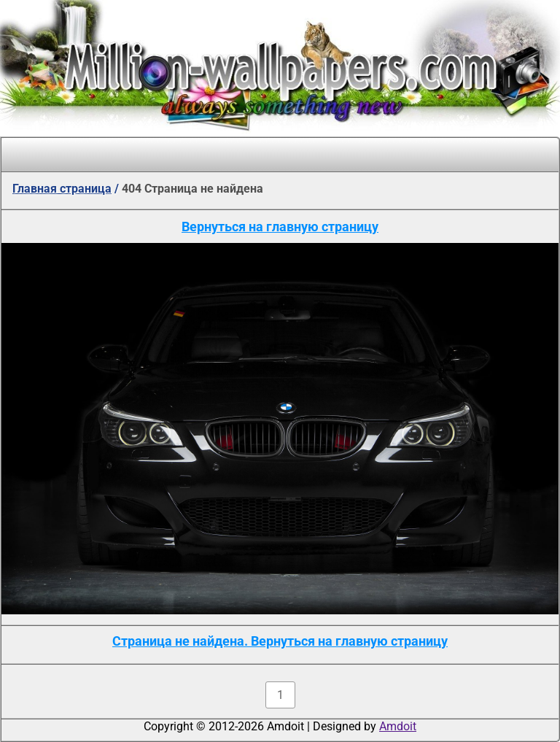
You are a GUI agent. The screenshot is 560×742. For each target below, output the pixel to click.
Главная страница (62, 189)
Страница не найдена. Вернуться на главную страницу (280, 641)
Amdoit (398, 726)
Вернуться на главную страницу (280, 227)
